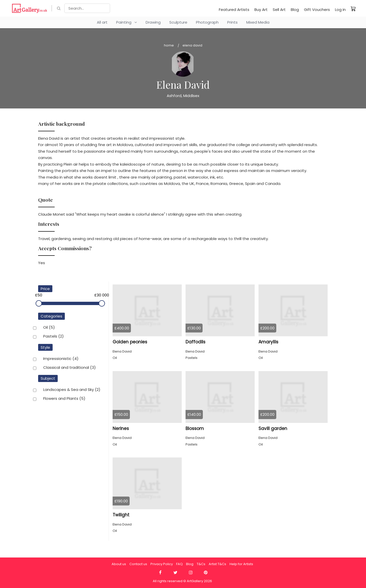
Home (169, 45)
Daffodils (195, 342)
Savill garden (273, 428)
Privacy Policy (162, 564)
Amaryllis (268, 342)
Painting (127, 22)
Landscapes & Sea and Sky (72, 390)
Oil (49, 328)
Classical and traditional (70, 368)
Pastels (54, 337)
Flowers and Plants (64, 399)
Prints (232, 22)
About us (119, 564)
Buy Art (261, 10)
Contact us (138, 564)
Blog (295, 10)
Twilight (121, 515)
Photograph (207, 22)
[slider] (39, 303)
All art (102, 22)
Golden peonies (130, 342)
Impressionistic (61, 359)
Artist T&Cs (217, 564)
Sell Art (279, 10)
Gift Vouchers (317, 10)
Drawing (153, 22)
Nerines (121, 428)
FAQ (179, 564)
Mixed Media (258, 22)
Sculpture (178, 22)
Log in (340, 10)
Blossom (195, 428)
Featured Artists (234, 10)
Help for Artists (241, 564)
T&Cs (201, 564)
